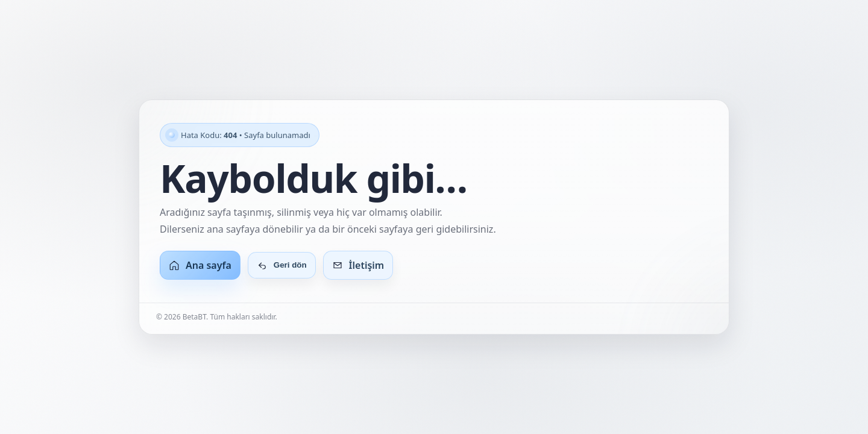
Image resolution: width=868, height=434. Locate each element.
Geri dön (282, 265)
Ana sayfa (200, 265)
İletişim (358, 265)
